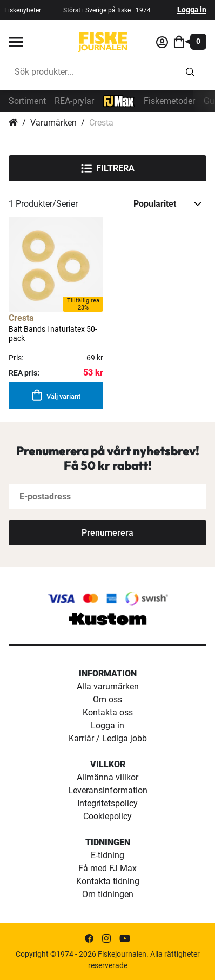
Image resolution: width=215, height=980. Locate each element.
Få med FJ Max (107, 868)
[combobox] (92, 72)
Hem (13, 123)
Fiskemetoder (169, 101)
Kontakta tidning (108, 881)
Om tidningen (108, 894)
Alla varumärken (108, 686)
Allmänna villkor (107, 777)
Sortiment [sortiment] (27, 101)
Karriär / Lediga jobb (108, 738)
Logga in (192, 10)
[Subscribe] (107, 533)
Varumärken (53, 123)
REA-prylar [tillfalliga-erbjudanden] (74, 101)
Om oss (107, 699)
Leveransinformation (108, 790)
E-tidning (107, 855)
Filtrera (108, 168)
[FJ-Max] (119, 100)
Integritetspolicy (107, 803)
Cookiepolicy (107, 816)
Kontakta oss (108, 712)
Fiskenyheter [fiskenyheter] (23, 10)
